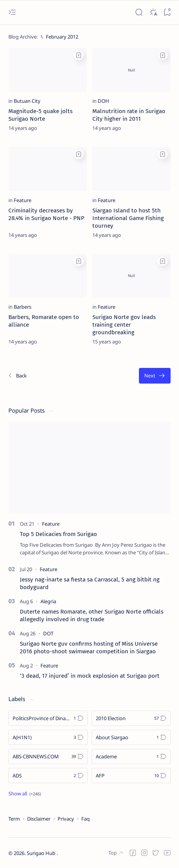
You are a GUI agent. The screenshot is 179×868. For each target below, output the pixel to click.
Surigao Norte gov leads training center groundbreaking (124, 325)
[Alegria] (48, 601)
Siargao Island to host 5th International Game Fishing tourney (128, 218)
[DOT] (48, 633)
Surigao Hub (42, 853)
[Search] (139, 12)
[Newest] (17, 376)
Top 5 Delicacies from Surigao (58, 534)
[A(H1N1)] (48, 737)
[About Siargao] (131, 737)
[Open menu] (12, 12)
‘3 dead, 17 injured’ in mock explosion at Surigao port (90, 676)
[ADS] (48, 776)
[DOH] (103, 101)
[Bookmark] (167, 12)
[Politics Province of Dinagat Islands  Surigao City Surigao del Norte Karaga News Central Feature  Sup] (48, 718)
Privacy (66, 819)
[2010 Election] (131, 718)
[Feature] (23, 200)
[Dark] (153, 12)
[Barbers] (23, 307)
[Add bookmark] (79, 55)
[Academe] (131, 756)
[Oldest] (155, 376)
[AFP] (131, 776)
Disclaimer (39, 819)
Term (14, 819)
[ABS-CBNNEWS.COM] (48, 756)
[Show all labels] (25, 794)
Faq (85, 819)
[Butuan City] (27, 101)
